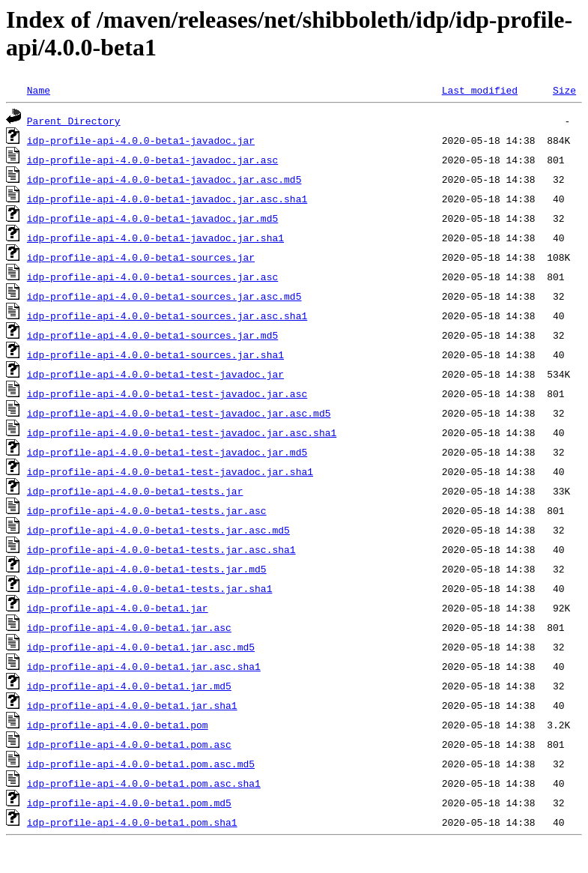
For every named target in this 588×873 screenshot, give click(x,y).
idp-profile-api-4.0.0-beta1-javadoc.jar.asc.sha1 (167, 199)
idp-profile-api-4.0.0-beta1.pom (118, 725)
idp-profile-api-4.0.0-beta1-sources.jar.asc (152, 277)
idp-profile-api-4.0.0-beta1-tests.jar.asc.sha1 (161, 549)
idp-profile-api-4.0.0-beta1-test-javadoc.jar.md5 (167, 452)
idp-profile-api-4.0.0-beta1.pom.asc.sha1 (144, 783)
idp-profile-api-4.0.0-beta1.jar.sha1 (132, 705)
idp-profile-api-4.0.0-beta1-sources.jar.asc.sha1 (167, 315)
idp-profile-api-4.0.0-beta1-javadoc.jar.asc (152, 160)
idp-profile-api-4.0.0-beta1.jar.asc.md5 (141, 647)
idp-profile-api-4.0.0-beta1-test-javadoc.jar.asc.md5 (179, 413)
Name (39, 90)
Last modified (480, 90)
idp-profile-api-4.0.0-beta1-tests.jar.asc (147, 510)
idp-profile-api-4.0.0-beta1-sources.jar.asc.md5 (164, 296)
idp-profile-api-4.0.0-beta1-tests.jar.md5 (147, 569)
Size (564, 90)
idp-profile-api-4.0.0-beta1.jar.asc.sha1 (144, 666)
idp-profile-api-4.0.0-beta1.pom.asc (129, 744)
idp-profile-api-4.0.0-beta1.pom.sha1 (132, 822)
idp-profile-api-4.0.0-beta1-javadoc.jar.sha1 (155, 238)
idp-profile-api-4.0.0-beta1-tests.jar (135, 491)
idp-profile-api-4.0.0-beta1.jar (118, 608)
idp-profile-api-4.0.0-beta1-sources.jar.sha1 (155, 354)
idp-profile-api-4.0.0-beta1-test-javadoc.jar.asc (167, 393)
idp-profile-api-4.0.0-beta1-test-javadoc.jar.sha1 (170, 471)
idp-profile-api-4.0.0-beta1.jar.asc (129, 627)
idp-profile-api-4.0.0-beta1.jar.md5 (129, 686)
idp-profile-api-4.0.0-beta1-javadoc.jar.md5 (152, 218)
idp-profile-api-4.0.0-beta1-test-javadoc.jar (155, 374)
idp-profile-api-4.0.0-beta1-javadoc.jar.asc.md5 (164, 179)
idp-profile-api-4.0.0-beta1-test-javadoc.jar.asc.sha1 (182, 432)
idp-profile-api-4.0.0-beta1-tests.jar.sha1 (150, 588)
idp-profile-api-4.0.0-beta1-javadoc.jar (141, 140)
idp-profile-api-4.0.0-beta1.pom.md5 (129, 803)
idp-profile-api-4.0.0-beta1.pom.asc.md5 (141, 764)
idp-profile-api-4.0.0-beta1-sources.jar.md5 (152, 335)
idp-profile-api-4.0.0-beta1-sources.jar (141, 257)
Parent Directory (74, 121)
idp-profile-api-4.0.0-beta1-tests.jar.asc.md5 (158, 530)
